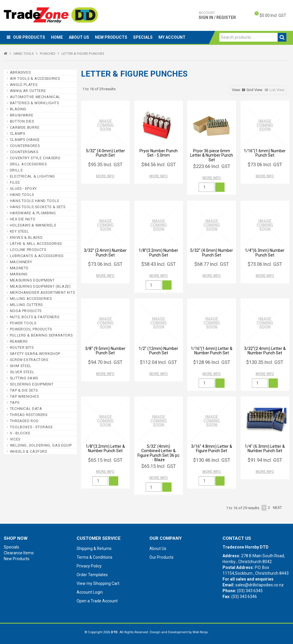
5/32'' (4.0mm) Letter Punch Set (105, 153)
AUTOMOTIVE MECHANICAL (35, 97)
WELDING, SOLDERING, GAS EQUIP (41, 445)
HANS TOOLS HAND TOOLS (35, 201)
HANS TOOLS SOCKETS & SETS (38, 207)
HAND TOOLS (24, 54)
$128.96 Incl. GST (212, 362)
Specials (143, 37)
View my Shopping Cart (98, 583)
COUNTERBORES (25, 146)
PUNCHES (48, 54)
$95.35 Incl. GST (105, 164)
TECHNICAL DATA (26, 409)
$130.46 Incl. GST (212, 460)
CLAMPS (18, 133)
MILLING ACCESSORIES (31, 299)
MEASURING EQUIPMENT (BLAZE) (40, 286)
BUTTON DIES (22, 121)
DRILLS (16, 170)
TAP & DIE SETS (24, 390)
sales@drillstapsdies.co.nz (260, 585)
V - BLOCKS (20, 433)
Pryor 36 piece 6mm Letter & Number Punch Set (212, 155)
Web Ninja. (201, 632)
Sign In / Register (217, 15)
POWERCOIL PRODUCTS (31, 329)
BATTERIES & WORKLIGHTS (35, 103)
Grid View (254, 90)
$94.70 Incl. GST (105, 362)
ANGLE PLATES (24, 85)
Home (57, 37)
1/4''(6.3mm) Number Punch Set (265, 253)
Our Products (29, 37)
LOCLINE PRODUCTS (28, 250)
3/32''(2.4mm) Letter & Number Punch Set (265, 351)
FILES (15, 182)
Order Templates (92, 575)
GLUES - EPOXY (23, 189)
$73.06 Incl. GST (265, 164)
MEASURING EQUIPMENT (32, 280)
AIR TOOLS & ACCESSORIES (35, 78)
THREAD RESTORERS (29, 415)
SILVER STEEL (22, 372)
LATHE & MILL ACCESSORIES (36, 244)
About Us (79, 37)
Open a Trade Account (97, 601)
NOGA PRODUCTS (26, 311)
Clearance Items (19, 553)
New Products (111, 37)
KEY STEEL (20, 231)
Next (277, 508)
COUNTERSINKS (24, 152)
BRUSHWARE (22, 115)
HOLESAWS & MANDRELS (33, 225)
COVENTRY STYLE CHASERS (35, 158)
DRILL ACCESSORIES (28, 164)
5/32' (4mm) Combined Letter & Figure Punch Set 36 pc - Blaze (158, 453)
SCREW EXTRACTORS (29, 360)
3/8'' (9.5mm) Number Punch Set (105, 351)
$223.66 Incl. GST (212, 166)
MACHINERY (21, 262)
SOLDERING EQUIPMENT (32, 384)
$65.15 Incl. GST (105, 460)
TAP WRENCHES (24, 396)
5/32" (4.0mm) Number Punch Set (212, 253)
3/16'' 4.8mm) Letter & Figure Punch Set (212, 448)
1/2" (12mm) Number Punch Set (158, 351)
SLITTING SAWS (24, 378)
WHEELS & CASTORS (29, 451)
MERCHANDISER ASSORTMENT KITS (43, 292)
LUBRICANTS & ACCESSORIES (37, 256)
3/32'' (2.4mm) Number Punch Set (105, 253)
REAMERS (19, 341)
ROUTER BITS (22, 347)
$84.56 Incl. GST (159, 164)
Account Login (90, 592)
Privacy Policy (89, 566)
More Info (105, 176)
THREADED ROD (24, 421)
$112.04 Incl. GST (158, 362)
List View (277, 90)
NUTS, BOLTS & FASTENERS (35, 317)
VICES (15, 439)
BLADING (18, 109)
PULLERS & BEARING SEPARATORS (41, 335)
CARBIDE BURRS (25, 127)
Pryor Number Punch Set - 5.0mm (159, 153)
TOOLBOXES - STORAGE (31, 427)
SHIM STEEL (21, 366)
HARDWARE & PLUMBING (33, 213)
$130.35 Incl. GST (265, 362)
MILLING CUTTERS (26, 305)
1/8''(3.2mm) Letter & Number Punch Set (105, 448)
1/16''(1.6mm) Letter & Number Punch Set (212, 351)
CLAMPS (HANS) (25, 140)
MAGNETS (19, 268)
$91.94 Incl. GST (265, 460)
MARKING (19, 274)
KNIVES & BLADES (26, 237)
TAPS (15, 402)
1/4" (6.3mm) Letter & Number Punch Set (265, 448)
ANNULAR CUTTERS (28, 91)
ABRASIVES (20, 72)
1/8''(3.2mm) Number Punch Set (158, 253)
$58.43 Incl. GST (159, 264)
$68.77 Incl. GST (212, 264)
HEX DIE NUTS (23, 219)
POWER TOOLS (23, 323)
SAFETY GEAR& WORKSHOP (35, 354)
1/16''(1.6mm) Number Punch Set (265, 153)
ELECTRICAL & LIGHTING (32, 176)
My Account (172, 37)
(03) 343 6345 (250, 591)
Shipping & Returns (94, 549)
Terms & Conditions (95, 557)
